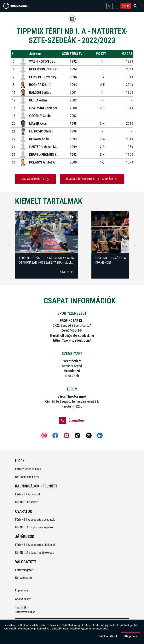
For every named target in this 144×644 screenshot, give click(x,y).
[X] (89, 435)
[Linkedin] (100, 435)
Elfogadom (130, 636)
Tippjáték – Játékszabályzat (25, 610)
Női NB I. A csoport (27, 502)
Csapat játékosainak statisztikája (92, 179)
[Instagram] (44, 435)
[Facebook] (55, 435)
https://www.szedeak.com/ (72, 340)
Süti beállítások (108, 636)
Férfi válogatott (24, 570)
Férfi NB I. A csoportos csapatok (35, 520)
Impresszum (23, 590)
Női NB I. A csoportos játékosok (35, 553)
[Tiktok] (78, 435)
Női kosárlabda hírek (27, 477)
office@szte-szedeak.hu (77, 335)
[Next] (135, 245)
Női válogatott (24, 578)
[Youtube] (66, 435)
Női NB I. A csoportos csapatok (35, 527)
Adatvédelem (23, 599)
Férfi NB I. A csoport (28, 494)
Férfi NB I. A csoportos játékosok (35, 545)
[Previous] (9, 245)
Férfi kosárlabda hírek (28, 469)
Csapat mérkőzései (36, 179)
